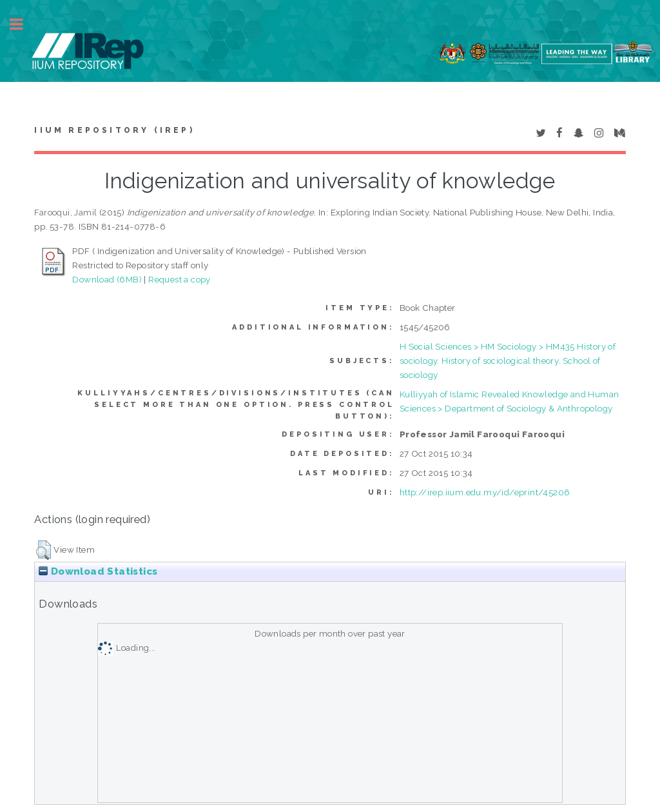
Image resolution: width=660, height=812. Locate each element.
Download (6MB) (107, 279)
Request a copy (180, 279)
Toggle (23, 24)
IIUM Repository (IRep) (114, 130)
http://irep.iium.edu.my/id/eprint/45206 (485, 492)
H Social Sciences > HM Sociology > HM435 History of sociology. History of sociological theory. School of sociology (508, 361)
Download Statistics (98, 571)
